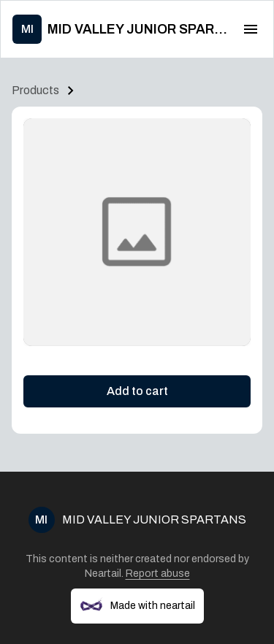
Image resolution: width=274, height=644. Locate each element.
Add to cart (137, 391)
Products (35, 90)
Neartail (103, 574)
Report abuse (158, 574)
